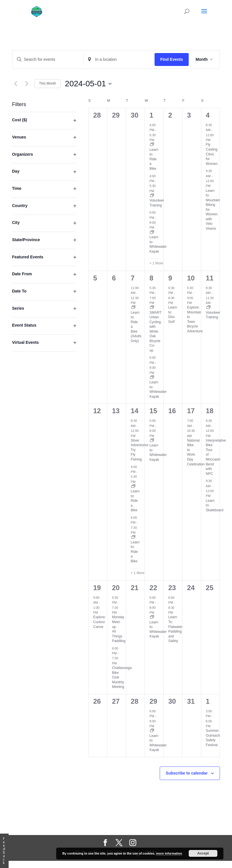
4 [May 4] (208, 115)
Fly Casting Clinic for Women (212, 154)
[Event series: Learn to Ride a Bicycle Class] (152, 145)
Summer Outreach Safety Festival (213, 738)
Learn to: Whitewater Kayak (158, 244)
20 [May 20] (116, 588)
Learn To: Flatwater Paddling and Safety (175, 629)
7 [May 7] (133, 278)
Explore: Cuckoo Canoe (100, 622)
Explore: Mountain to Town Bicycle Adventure (195, 319)
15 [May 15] (153, 411)
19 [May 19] (97, 588)
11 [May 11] (210, 278)
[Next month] (27, 84)
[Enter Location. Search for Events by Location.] (119, 60)
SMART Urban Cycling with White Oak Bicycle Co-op (155, 331)
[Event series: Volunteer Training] (152, 196)
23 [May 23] (172, 588)
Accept (203, 853)
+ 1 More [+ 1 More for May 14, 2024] (138, 573)
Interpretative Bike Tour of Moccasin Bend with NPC (216, 457)
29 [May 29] (153, 701)
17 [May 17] (191, 411)
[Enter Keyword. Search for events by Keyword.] (48, 60)
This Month (47, 83)
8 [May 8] (151, 278)
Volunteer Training (213, 315)
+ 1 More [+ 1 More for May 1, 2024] (156, 263)
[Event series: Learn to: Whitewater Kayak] (152, 233)
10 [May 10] (191, 278)
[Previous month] (15, 84)
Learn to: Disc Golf (173, 315)
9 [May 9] (170, 278)
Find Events (172, 59)
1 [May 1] (151, 115)
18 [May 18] (210, 411)
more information (169, 853)
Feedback (4, 851)
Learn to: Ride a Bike (154, 159)
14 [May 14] (135, 411)
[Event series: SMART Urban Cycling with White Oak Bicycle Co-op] (152, 308)
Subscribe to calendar (187, 773)
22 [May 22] (153, 588)
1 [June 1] (208, 701)
